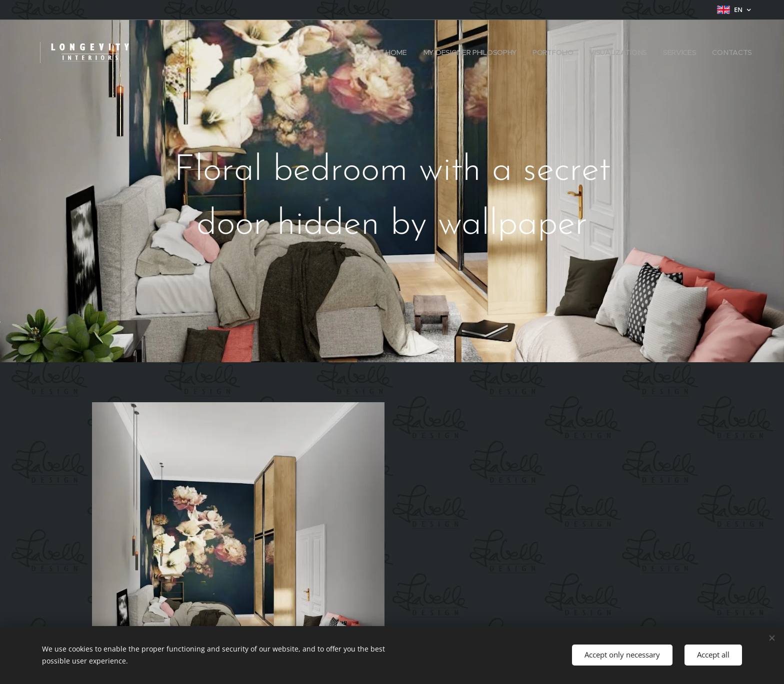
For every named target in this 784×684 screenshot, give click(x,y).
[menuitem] (396, 52)
